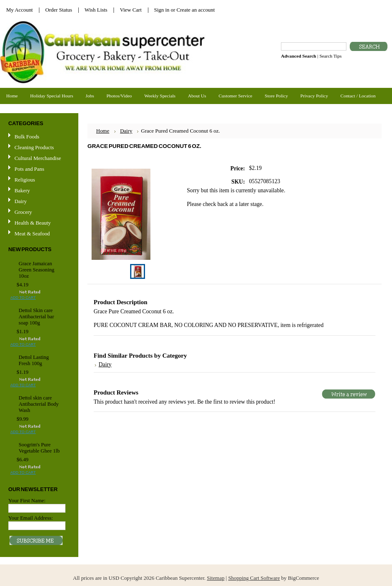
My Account (19, 10)
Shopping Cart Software (254, 578)
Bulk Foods (27, 137)
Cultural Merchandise (38, 158)
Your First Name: (27, 500)
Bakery (22, 190)
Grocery (38, 212)
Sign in (162, 10)
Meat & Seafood (32, 234)
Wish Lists (96, 10)
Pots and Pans (29, 169)
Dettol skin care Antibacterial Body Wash (39, 404)
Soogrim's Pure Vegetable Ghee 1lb (39, 448)
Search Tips (330, 56)
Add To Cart (23, 298)
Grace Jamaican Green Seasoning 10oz (36, 270)
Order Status (59, 10)
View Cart (131, 10)
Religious (25, 180)
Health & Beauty (33, 223)
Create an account (196, 10)
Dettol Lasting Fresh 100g (34, 360)
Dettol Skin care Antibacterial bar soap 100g (36, 317)
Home (103, 131)
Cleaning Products (34, 147)
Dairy (21, 201)
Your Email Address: (31, 518)
